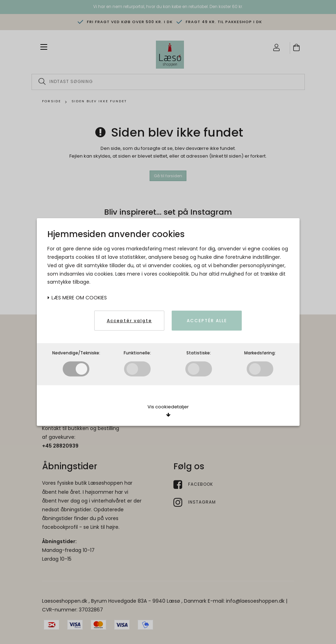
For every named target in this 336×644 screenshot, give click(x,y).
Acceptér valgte (129, 321)
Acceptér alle (207, 321)
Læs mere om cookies (77, 298)
